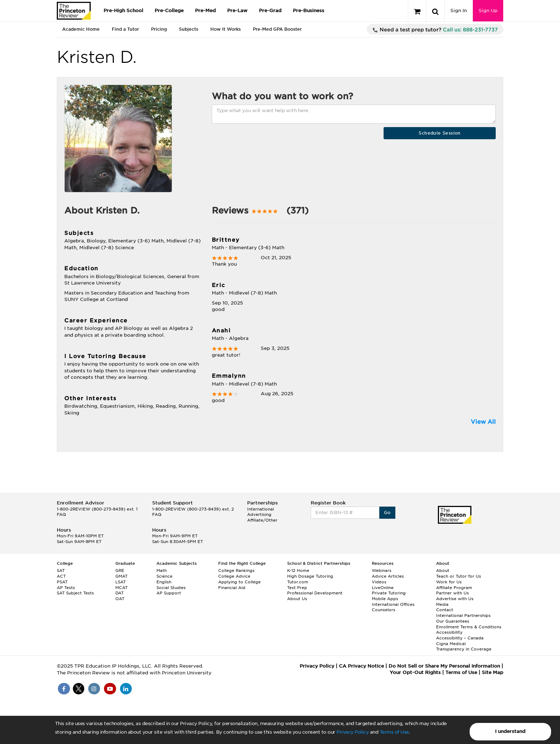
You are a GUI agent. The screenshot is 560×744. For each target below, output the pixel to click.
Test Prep (297, 588)
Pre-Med (205, 11)
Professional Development (315, 593)
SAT (61, 570)
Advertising (259, 514)
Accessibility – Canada (460, 638)
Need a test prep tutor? (435, 30)
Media (442, 604)
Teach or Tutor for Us (459, 576)
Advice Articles (388, 576)
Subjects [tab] (189, 29)
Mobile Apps (385, 599)
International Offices (393, 604)
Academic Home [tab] (81, 29)
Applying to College (239, 582)
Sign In (459, 11)
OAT (120, 599)
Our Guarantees (453, 621)
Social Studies (171, 588)
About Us (297, 599)
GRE (120, 570)
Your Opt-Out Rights (415, 672)
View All (483, 422)
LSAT (121, 582)
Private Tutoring (389, 593)
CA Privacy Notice (361, 666)
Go (387, 512)
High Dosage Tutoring (310, 576)
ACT (61, 576)
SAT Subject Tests (75, 593)
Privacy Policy (352, 732)
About (443, 570)
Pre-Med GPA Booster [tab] (277, 29)
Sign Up (488, 11)
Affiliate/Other (262, 520)
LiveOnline (383, 588)
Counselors (384, 610)
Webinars (382, 570)
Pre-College (169, 11)
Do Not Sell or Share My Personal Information (444, 666)
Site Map (492, 672)
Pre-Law (237, 11)
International (261, 509)
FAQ (61, 514)
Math (162, 570)
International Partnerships (463, 615)
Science (164, 576)
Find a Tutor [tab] (125, 29)
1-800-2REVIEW (97, 509)
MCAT (121, 588)
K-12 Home (298, 570)
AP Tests (66, 588)
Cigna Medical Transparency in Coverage (464, 647)
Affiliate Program (454, 588)
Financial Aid (232, 588)
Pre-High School (123, 11)
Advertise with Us (455, 599)
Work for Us (449, 582)
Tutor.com (298, 582)
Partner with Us (452, 593)
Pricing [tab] (159, 29)
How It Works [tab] (226, 29)
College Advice (234, 576)
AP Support (169, 593)
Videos (379, 582)
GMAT (121, 576)
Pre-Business (309, 11)
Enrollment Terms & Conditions (469, 627)
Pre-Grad (270, 11)
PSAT (62, 582)
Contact (445, 610)
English (164, 582)
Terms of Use (394, 732)
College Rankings (236, 570)
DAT (119, 593)
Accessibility (449, 632)
